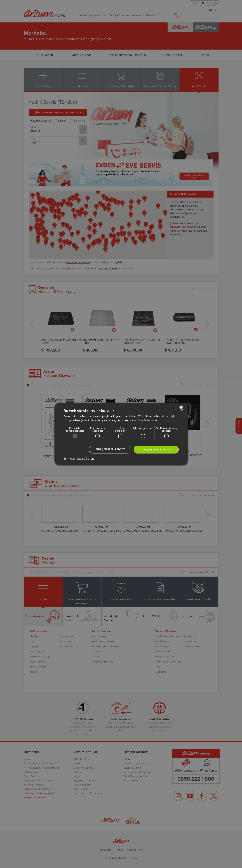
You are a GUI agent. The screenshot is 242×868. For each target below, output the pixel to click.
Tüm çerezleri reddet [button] (110, 449)
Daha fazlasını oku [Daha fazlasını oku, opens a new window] (147, 420)
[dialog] (121, 434)
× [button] (182, 410)
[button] (79, 459)
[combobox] (181, 407)
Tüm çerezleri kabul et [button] (156, 449)
